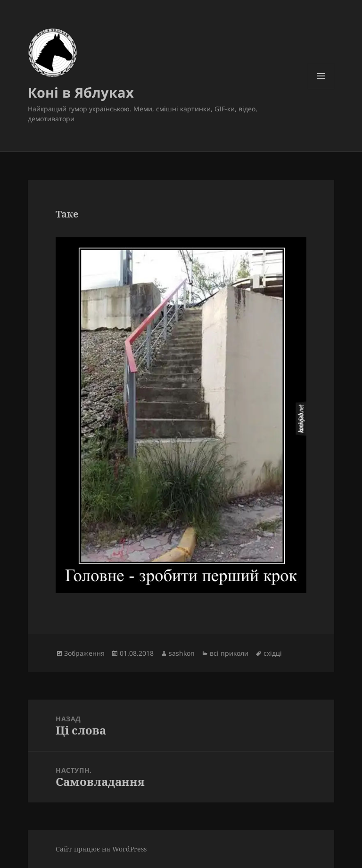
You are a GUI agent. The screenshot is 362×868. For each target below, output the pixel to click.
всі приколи (229, 653)
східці (273, 653)
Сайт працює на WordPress (101, 849)
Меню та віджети (321, 89)
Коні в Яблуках (81, 92)
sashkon (182, 653)
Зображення (84, 653)
